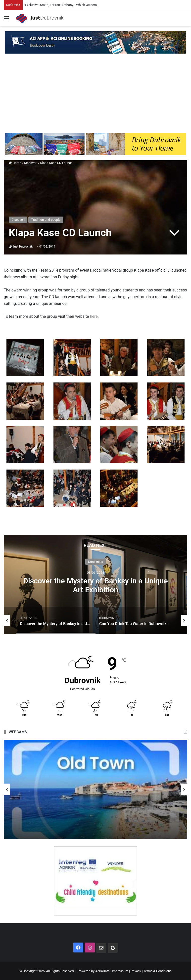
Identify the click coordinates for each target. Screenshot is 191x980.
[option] (95, 584)
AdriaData (102, 971)
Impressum (120, 971)
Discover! (31, 163)
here (93, 316)
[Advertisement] (95, 96)
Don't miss (95, 561)
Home (15, 163)
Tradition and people (46, 220)
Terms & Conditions (158, 971)
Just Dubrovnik (23, 247)
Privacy (136, 971)
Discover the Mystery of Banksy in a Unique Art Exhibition (95, 585)
